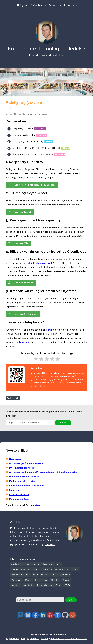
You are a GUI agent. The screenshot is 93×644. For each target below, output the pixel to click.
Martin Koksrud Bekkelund (49, 55)
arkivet (36, 505)
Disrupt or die (33, 564)
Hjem (22, 5)
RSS (23, 639)
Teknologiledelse (45, 585)
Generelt (48, 142)
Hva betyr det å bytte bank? (24, 477)
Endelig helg (13, 398)
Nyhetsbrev (33, 639)
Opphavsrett (13, 639)
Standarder (29, 585)
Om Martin (38, 5)
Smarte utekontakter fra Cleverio (27, 486)
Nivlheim (38, 536)
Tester (58, 585)
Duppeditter (40, 129)
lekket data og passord (40, 263)
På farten (45, 574)
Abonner (72, 5)
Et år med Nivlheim (19, 495)
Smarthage (15, 490)
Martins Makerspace (21, 574)
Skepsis (66, 580)
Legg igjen (25, 342)
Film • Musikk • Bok (20, 569)
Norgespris (15, 459)
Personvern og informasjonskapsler (69, 639)
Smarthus (16, 585)
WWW (67, 585)
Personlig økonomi (61, 574)
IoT (68, 569)
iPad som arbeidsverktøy (22, 481)
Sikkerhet (66, 148)
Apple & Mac (17, 564)
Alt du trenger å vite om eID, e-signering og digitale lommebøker (43, 472)
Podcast (55, 5)
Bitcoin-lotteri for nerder (22, 468)
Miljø (35, 574)
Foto (35, 569)
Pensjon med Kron (19, 499)
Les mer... (50, 544)
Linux (75, 569)
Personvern (41, 135)
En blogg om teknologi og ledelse (47, 49)
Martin (49, 330)
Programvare (41, 580)
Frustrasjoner (46, 569)
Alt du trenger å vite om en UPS (26, 463)
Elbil (59, 564)
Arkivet (45, 639)
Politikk (29, 580)
